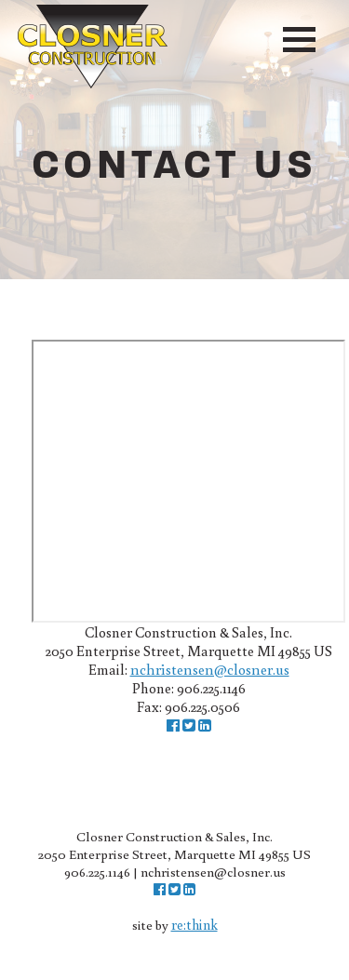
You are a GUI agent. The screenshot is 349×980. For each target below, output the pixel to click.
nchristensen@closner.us (210, 669)
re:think (195, 925)
